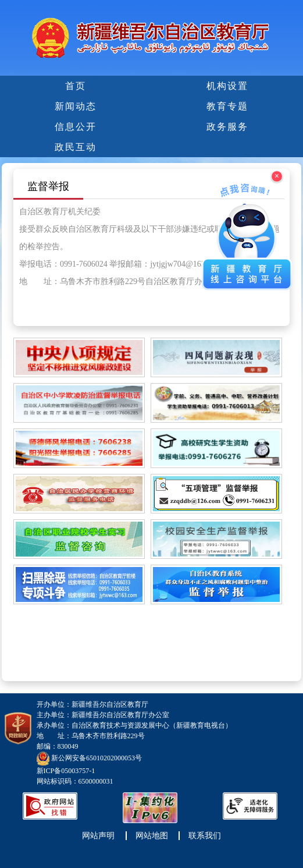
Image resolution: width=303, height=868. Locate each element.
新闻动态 (76, 106)
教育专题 (227, 106)
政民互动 (76, 147)
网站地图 (152, 836)
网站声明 (98, 836)
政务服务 (227, 127)
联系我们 (205, 836)
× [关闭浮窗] (277, 176)
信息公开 (76, 127)
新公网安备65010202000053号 (97, 758)
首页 (76, 86)
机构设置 (227, 86)
